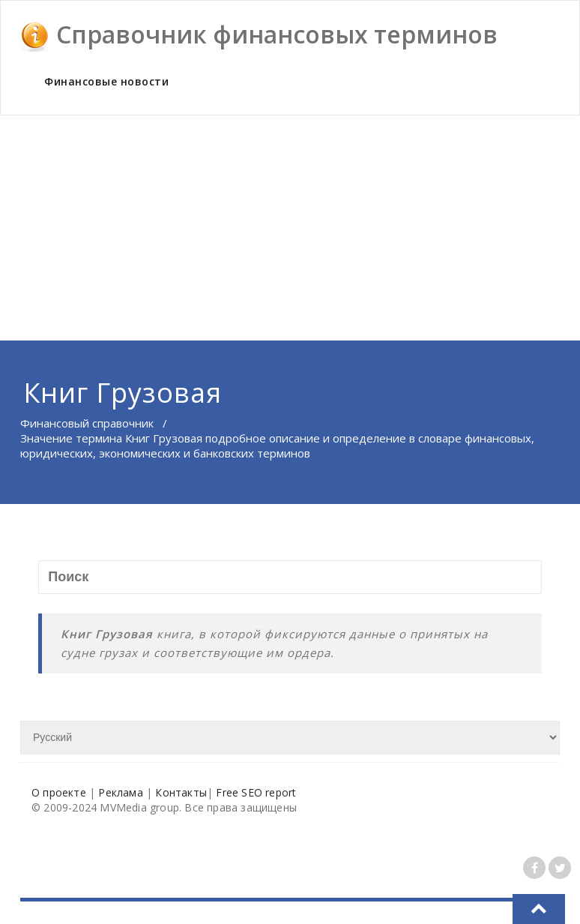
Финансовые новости (106, 81)
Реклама (120, 792)
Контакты (181, 792)
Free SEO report (256, 792)
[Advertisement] (290, 228)
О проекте (59, 792)
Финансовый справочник (87, 423)
